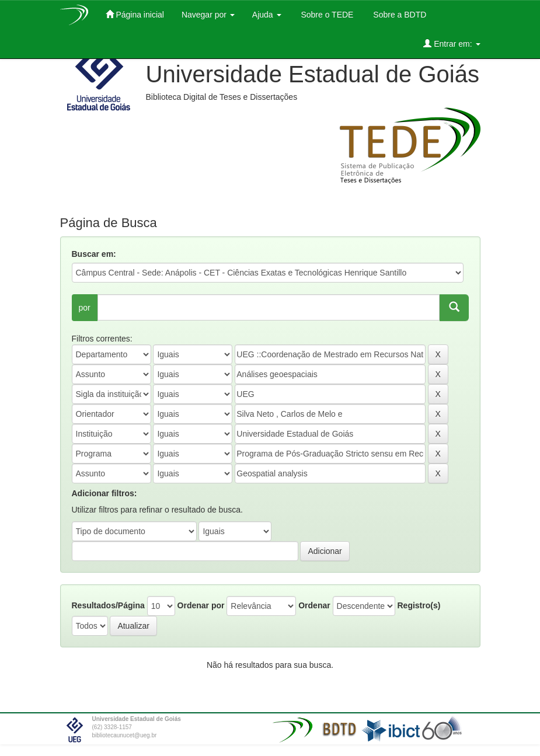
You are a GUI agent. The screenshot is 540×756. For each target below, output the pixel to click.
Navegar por (208, 15)
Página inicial (135, 14)
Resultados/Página (108, 605)
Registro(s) (419, 605)
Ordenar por (201, 605)
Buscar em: (94, 254)
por (85, 308)
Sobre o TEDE (326, 15)
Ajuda (267, 15)
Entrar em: (452, 43)
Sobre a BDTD (398, 15)
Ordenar (314, 605)
